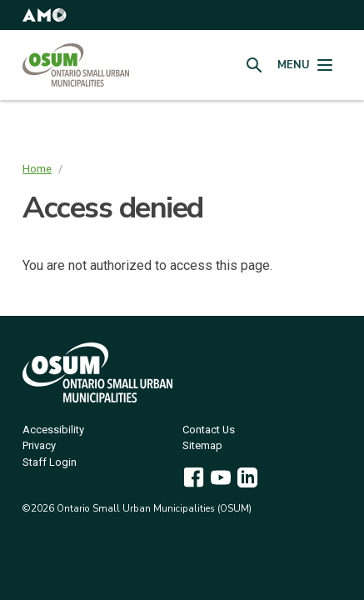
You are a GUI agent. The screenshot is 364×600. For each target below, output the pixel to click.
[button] (44, 15)
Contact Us (209, 430)
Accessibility (53, 430)
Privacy (39, 446)
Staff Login (50, 463)
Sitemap (202, 446)
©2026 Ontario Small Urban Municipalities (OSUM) (137, 508)
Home (37, 169)
